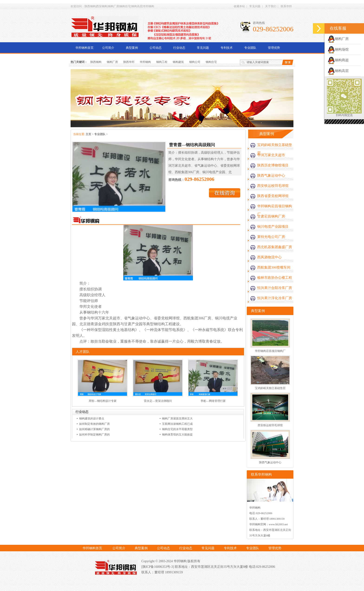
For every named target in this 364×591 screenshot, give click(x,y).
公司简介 (108, 48)
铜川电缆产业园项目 (273, 227)
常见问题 (255, 6)
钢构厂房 (112, 62)
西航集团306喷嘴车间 (274, 267)
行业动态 (179, 48)
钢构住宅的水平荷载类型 (177, 429)
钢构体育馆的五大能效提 (177, 435)
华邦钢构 (145, 62)
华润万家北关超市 (271, 155)
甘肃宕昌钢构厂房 (271, 216)
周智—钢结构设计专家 (103, 401)
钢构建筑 (178, 62)
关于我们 (271, 6)
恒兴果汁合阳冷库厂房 (275, 288)
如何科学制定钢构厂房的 (94, 435)
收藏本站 (239, 6)
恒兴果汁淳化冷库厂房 (275, 298)
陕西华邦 (129, 62)
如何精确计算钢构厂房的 (94, 429)
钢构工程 (162, 62)
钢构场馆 (338, 49)
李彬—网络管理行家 (213, 401)
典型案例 (132, 48)
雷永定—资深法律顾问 (158, 401)
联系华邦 (286, 6)
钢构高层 (338, 71)
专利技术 (227, 48)
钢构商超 (338, 60)
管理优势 (274, 48)
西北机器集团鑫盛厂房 (275, 247)
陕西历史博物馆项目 (273, 165)
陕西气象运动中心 (271, 175)
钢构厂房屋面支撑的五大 (177, 419)
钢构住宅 (211, 62)
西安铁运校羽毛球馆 (273, 186)
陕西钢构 (96, 62)
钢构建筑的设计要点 (92, 419)
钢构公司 (195, 62)
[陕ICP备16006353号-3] (158, 567)
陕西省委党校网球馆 (273, 196)
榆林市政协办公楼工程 (275, 278)
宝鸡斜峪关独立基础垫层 (275, 149)
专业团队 (250, 48)
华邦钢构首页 (84, 48)
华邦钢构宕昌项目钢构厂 (275, 210)
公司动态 (156, 48)
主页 (88, 134)
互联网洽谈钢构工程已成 (177, 424)
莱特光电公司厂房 (271, 237)
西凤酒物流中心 (269, 257)
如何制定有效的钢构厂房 (94, 424)
